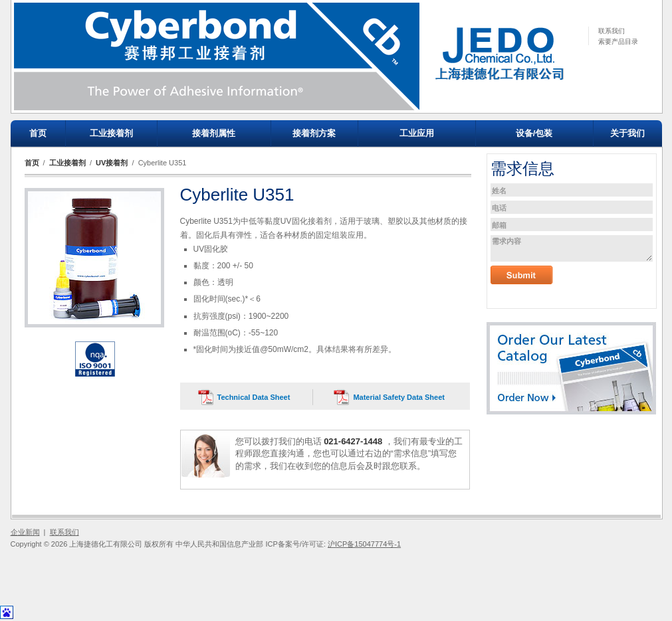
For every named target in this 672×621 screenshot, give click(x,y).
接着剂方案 (314, 133)
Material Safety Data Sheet (399, 397)
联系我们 (612, 31)
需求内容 (572, 248)
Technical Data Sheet (254, 397)
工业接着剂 (111, 133)
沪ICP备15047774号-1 (364, 544)
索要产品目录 (618, 42)
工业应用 (417, 133)
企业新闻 (25, 532)
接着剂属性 (214, 133)
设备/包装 (534, 133)
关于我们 (627, 133)
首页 (38, 133)
